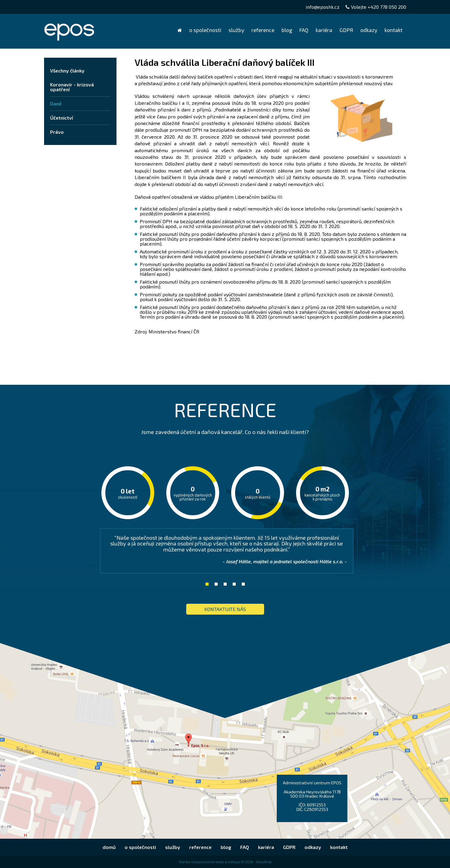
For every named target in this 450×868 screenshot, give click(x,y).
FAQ (304, 30)
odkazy (369, 30)
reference (263, 30)
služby (236, 30)
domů (180, 30)
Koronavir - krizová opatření (72, 87)
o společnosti (205, 30)
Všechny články (67, 71)
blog (287, 30)
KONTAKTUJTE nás (225, 609)
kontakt (394, 30)
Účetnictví (62, 118)
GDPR (346, 30)
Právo (57, 132)
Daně (56, 103)
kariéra (324, 30)
